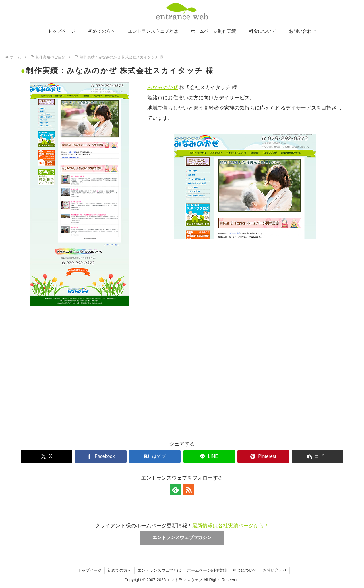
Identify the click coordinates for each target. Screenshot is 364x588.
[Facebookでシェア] (101, 457)
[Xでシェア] (46, 457)
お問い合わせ (275, 570)
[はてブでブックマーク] (155, 457)
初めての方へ (119, 570)
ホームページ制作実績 (207, 570)
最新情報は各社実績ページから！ (231, 526)
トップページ (90, 570)
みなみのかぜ (163, 87)
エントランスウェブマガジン (182, 537)
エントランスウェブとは (159, 570)
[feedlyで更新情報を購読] (175, 490)
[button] (318, 457)
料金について (245, 570)
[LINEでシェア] (209, 457)
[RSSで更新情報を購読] (189, 490)
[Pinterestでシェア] (263, 457)
